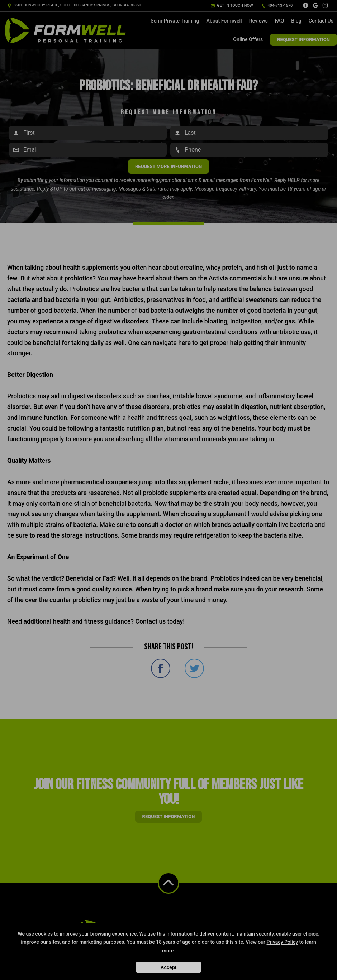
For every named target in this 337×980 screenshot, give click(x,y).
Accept (168, 967)
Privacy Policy (283, 942)
